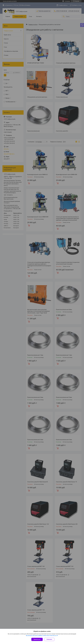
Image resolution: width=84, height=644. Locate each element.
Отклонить (49, 639)
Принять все (37, 639)
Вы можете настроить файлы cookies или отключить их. (41, 636)
